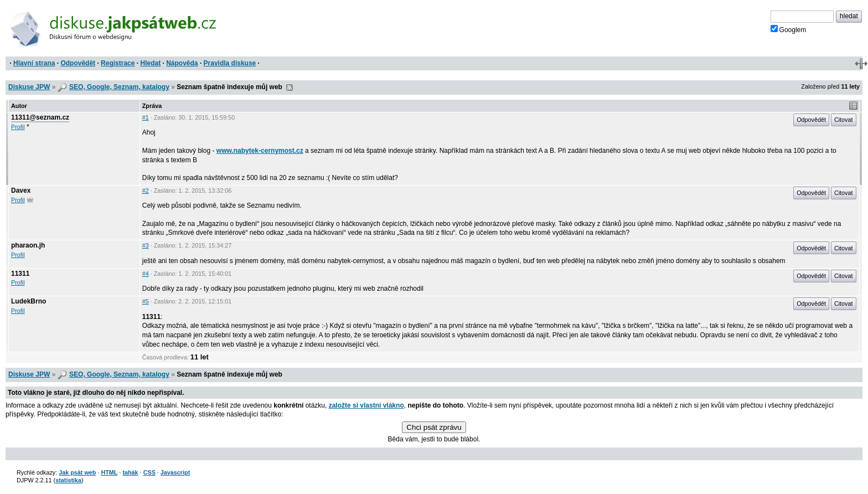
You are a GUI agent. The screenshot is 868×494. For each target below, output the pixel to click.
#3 (146, 245)
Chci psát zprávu (434, 427)
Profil (18, 127)
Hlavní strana (34, 63)
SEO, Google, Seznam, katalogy (119, 87)
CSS (149, 472)
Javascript (175, 472)
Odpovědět (78, 63)
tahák (130, 472)
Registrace (118, 63)
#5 (146, 301)
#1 (146, 117)
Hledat (150, 63)
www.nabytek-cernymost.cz (260, 151)
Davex (21, 191)
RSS (290, 88)
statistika (68, 480)
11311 (20, 274)
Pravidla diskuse (230, 63)
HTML (109, 472)
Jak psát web (77, 472)
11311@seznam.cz (40, 117)
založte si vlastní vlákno (366, 405)
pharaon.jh (28, 245)
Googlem (789, 29)
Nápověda (182, 63)
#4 (146, 274)
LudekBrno (29, 301)
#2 (146, 191)
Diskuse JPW (29, 87)
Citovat (844, 120)
